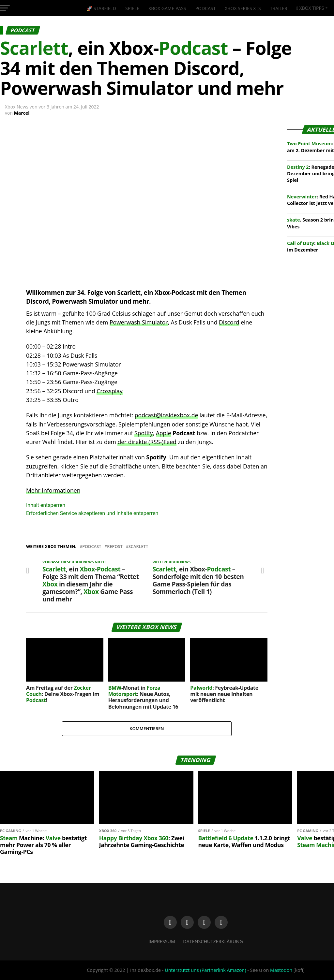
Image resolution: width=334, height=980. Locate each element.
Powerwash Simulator (139, 322)
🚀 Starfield (101, 8)
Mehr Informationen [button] (53, 490)
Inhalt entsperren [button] (46, 505)
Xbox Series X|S (243, 8)
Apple (164, 433)
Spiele (132, 8)
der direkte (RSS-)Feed (147, 442)
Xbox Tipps (310, 8)
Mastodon (281, 970)
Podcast (206, 8)
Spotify (144, 433)
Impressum (162, 941)
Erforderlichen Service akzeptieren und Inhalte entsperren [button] (92, 513)
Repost (115, 547)
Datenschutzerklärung (213, 941)
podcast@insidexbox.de (166, 415)
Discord (229, 322)
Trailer (279, 8)
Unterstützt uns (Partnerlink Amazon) (205, 970)
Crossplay (109, 391)
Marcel (22, 113)
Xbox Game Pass (167, 8)
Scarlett (138, 547)
